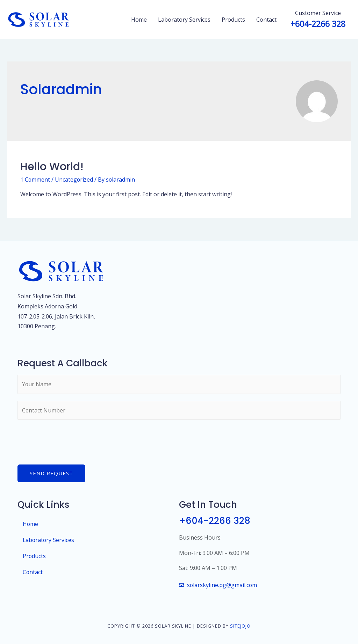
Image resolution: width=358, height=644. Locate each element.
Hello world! (52, 167)
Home (139, 20)
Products (233, 20)
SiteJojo (240, 626)
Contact (266, 20)
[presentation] (71, 441)
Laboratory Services (184, 20)
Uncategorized (74, 180)
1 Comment (35, 180)
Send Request (51, 474)
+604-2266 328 (215, 521)
